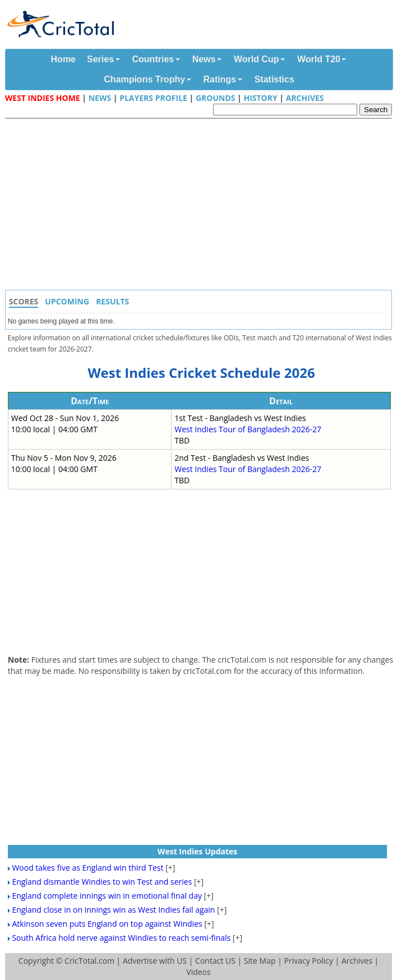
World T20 (319, 59)
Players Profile (153, 98)
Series (100, 59)
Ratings (220, 79)
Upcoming (67, 301)
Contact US (215, 961)
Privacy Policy (308, 961)
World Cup (257, 59)
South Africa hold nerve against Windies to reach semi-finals (121, 938)
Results (112, 301)
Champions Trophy (144, 79)
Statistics (274, 79)
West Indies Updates (197, 851)
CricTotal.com (89, 961)
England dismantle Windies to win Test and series (102, 882)
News (204, 59)
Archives (305, 98)
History (260, 98)
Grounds (216, 98)
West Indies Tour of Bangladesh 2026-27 (248, 429)
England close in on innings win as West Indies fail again (113, 910)
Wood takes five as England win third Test (87, 868)
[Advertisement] (201, 206)
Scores (24, 301)
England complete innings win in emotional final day (107, 896)
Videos (198, 972)
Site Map (260, 961)
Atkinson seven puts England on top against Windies (107, 924)
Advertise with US (155, 961)
